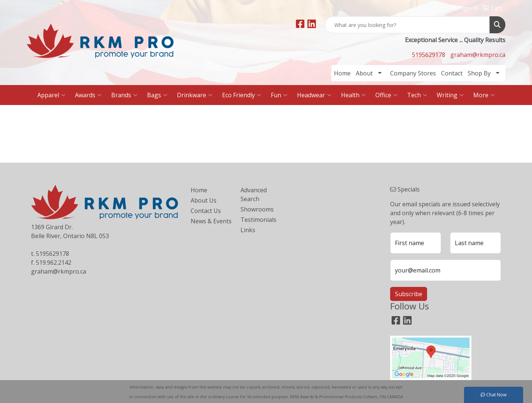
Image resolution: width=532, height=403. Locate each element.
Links (248, 230)
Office (386, 95)
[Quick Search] (407, 25)
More (484, 95)
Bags (157, 95)
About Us (204, 200)
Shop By (479, 73)
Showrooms (257, 209)
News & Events (211, 221)
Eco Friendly (242, 95)
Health (353, 95)
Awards (88, 95)
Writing (450, 95)
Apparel (51, 95)
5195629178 (429, 55)
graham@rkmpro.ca (478, 55)
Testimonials (258, 220)
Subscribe (409, 294)
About (364, 73)
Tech (417, 95)
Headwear (314, 95)
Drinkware (195, 95)
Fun (279, 95)
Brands (124, 95)
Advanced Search (254, 194)
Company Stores (413, 73)
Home (342, 73)
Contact (452, 73)
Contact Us (206, 211)
